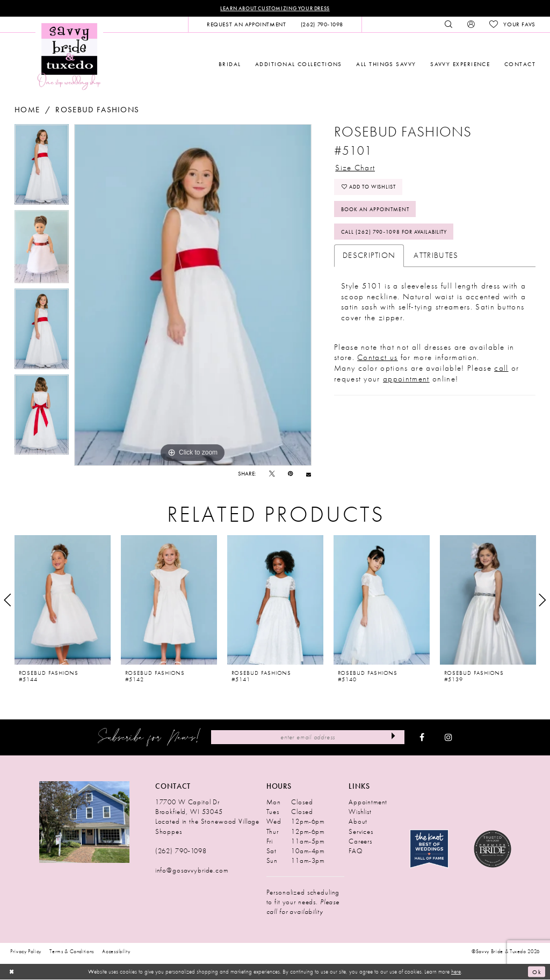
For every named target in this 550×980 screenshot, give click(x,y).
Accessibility (116, 952)
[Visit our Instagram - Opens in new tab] (448, 738)
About (358, 822)
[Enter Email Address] (308, 737)
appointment (406, 381)
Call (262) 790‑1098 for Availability (399, 233)
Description (369, 257)
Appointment (368, 802)
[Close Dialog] (12, 972)
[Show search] (449, 25)
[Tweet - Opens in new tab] (272, 474)
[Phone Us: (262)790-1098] (322, 25)
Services (361, 831)
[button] (471, 25)
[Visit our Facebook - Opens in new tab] (422, 738)
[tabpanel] (42, 167)
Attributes (436, 257)
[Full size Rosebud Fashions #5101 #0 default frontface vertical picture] (193, 295)
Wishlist (360, 812)
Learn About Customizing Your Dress (275, 8)
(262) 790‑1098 (181, 851)
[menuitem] (246, 25)
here (456, 971)
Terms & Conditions (72, 952)
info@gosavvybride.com (192, 871)
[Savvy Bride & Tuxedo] (69, 56)
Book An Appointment (379, 210)
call (501, 370)
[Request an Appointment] (246, 25)
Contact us (377, 359)
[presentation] (63, 600)
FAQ (356, 851)
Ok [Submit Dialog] (537, 972)
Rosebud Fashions (97, 110)
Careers (360, 841)
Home (27, 110)
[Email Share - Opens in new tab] (309, 474)
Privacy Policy (26, 952)
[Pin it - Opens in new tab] (290, 474)
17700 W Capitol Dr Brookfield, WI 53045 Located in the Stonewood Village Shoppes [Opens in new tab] (207, 817)
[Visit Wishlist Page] (512, 25)
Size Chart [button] (355, 168)
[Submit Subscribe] (393, 737)
